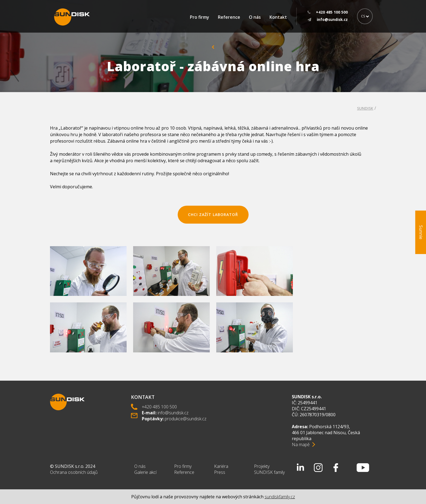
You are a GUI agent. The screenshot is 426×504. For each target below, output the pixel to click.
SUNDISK (365, 108)
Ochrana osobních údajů (74, 472)
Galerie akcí (145, 472)
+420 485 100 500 (159, 407)
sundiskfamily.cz (280, 497)
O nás (255, 17)
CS (365, 16)
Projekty (262, 466)
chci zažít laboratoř (213, 215)
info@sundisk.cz (173, 413)
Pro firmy (200, 17)
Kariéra (221, 466)
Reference (229, 17)
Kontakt (278, 17)
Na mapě (301, 444)
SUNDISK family (269, 472)
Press (220, 472)
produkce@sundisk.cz (186, 419)
